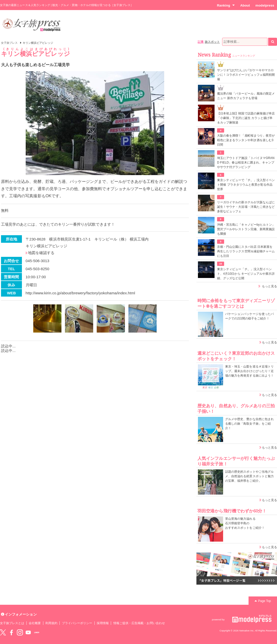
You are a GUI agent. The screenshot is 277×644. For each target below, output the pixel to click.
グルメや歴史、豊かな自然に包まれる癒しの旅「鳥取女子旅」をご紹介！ (249, 424)
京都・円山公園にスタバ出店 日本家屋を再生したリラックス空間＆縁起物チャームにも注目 (246, 251)
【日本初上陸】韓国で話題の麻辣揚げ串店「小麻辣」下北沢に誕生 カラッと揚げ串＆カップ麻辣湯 (246, 118)
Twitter (3, 632)
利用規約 (51, 623)
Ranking (226, 5)
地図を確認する (41, 253)
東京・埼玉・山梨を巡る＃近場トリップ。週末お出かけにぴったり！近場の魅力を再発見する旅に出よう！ (249, 371)
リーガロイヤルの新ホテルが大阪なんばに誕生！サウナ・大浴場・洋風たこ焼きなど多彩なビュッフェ (246, 207)
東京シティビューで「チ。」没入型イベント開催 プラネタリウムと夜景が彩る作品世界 (246, 185)
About (245, 5)
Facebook (11, 632)
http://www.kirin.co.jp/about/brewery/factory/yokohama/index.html (80, 293)
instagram (20, 632)
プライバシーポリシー (77, 623)
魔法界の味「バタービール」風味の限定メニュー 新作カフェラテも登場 (246, 96)
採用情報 (103, 623)
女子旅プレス (9, 43)
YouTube (28, 632)
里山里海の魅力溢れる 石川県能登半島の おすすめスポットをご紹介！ (245, 523)
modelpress (265, 5)
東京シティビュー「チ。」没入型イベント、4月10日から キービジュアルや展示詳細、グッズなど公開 (246, 274)
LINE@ (37, 632)
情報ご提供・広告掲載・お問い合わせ (139, 623)
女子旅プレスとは (12, 623)
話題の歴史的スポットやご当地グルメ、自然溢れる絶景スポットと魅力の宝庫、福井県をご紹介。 (249, 476)
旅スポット (212, 42)
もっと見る (269, 286)
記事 (201, 42)
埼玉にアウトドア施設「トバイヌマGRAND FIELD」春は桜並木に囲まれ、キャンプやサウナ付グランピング (246, 163)
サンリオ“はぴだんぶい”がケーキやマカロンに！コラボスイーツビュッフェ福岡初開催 (246, 75)
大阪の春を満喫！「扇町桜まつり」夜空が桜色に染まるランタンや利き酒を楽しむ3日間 (246, 140)
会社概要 (35, 623)
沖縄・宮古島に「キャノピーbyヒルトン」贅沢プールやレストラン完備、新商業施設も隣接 (246, 229)
